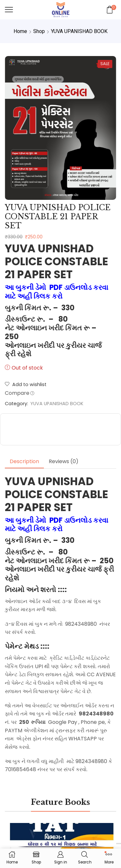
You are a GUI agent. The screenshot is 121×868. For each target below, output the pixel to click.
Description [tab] (24, 461)
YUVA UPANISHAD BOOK (79, 31)
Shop (39, 31)
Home (20, 31)
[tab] (24, 462)
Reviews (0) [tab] (64, 461)
